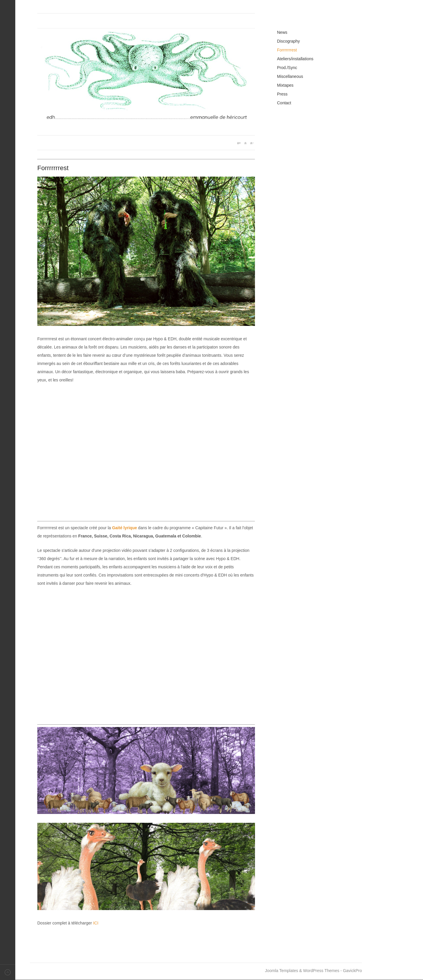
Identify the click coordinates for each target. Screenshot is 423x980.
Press (282, 94)
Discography (288, 41)
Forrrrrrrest (287, 50)
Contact (284, 103)
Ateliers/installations (295, 59)
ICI (96, 923)
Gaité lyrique (124, 528)
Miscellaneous (290, 76)
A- (252, 143)
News (282, 32)
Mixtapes (285, 85)
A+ (239, 143)
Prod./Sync (287, 68)
